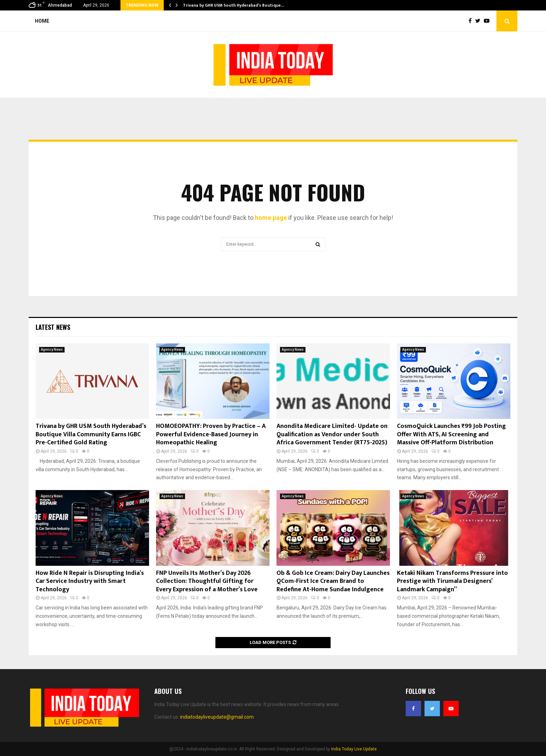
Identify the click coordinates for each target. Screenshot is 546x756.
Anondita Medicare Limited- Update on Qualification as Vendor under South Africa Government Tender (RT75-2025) (332, 434)
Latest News (53, 327)
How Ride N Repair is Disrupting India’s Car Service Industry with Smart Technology (90, 581)
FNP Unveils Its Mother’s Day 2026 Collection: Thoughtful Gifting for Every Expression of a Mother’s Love (207, 581)
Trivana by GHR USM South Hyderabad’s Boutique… (234, 5)
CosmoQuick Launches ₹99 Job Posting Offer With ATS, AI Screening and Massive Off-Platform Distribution (451, 434)
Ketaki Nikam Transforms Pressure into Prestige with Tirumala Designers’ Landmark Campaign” (452, 581)
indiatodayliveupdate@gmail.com (217, 717)
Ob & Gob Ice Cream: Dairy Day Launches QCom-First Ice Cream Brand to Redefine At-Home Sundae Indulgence (333, 581)
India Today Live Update (354, 749)
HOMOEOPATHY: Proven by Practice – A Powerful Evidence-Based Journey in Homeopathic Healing (211, 434)
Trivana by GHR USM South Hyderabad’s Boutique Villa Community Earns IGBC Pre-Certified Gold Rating (91, 434)
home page (271, 218)
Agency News (52, 350)
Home (42, 21)
